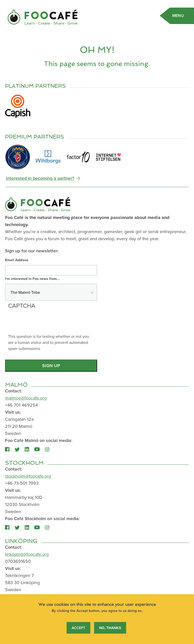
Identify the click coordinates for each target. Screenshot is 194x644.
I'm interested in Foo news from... (32, 279)
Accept (78, 632)
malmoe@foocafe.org (26, 398)
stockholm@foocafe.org (28, 476)
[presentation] (46, 323)
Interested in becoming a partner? (40, 178)
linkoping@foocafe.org (27, 554)
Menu (178, 16)
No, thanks (110, 632)
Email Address (17, 260)
